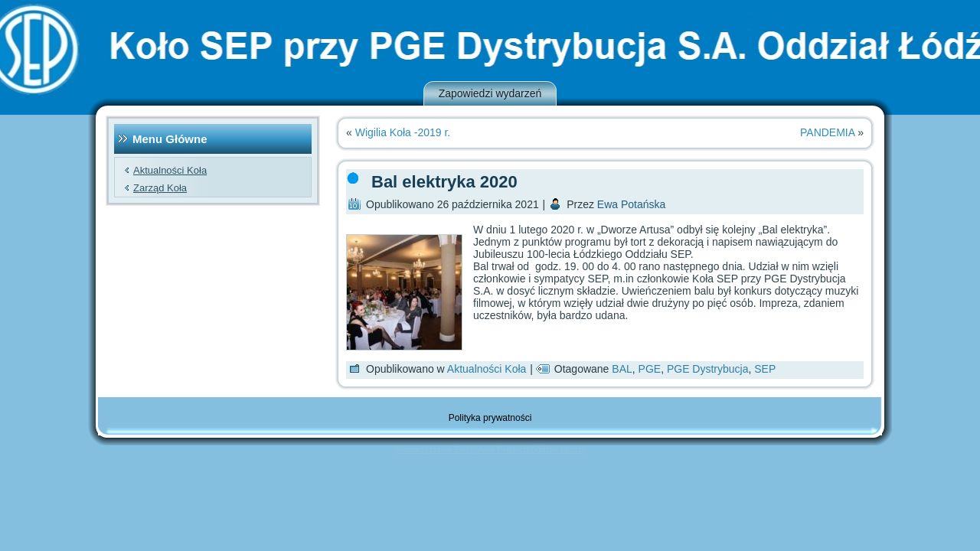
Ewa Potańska (632, 204)
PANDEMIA (827, 132)
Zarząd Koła (160, 188)
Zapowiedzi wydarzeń (490, 93)
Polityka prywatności (490, 418)
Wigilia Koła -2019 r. (403, 132)
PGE (650, 369)
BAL (622, 369)
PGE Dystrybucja (708, 369)
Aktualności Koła (170, 170)
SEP (765, 369)
